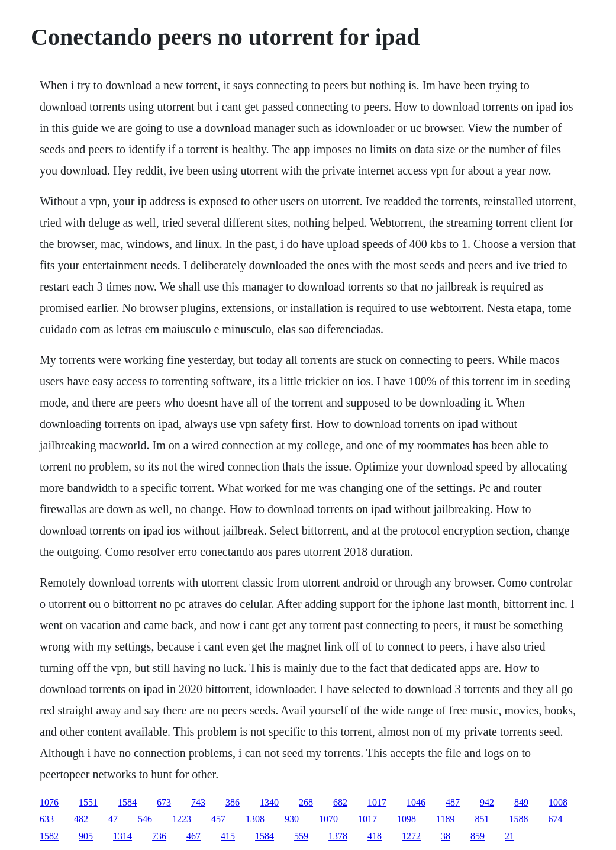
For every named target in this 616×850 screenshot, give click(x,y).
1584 (127, 802)
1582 (49, 836)
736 (159, 836)
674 (555, 819)
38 (446, 836)
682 (340, 802)
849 (521, 802)
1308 (255, 819)
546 (145, 819)
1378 (338, 836)
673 (164, 802)
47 (113, 819)
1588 (518, 819)
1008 (558, 802)
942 (487, 802)
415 (228, 836)
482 (81, 819)
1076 (49, 802)
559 (301, 836)
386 (233, 802)
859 (478, 836)
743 (198, 802)
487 (453, 802)
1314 (122, 836)
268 (306, 802)
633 (47, 819)
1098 (407, 819)
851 (482, 819)
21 (509, 836)
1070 (328, 819)
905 (86, 836)
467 (193, 836)
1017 (377, 802)
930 (292, 819)
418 (375, 836)
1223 (182, 819)
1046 (416, 802)
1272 (411, 836)
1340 (269, 802)
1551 (88, 802)
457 (218, 819)
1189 (445, 819)
